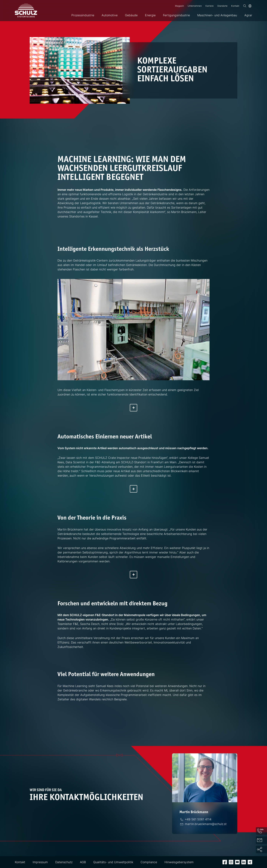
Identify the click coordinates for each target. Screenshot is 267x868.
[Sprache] (250, 6)
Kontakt (235, 6)
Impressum (40, 862)
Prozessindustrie (83, 15)
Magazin (179, 6)
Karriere (210, 6)
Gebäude (131, 15)
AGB (83, 862)
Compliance (149, 862)
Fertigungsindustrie (176, 15)
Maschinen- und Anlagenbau (217, 15)
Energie (150, 15)
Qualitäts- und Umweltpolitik (113, 862)
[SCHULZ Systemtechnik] (26, 11)
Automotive (110, 15)
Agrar (248, 15)
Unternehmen (195, 6)
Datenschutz (64, 862)
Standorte (222, 6)
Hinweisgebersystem (179, 862)
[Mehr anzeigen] (133, 408)
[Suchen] (245, 6)
